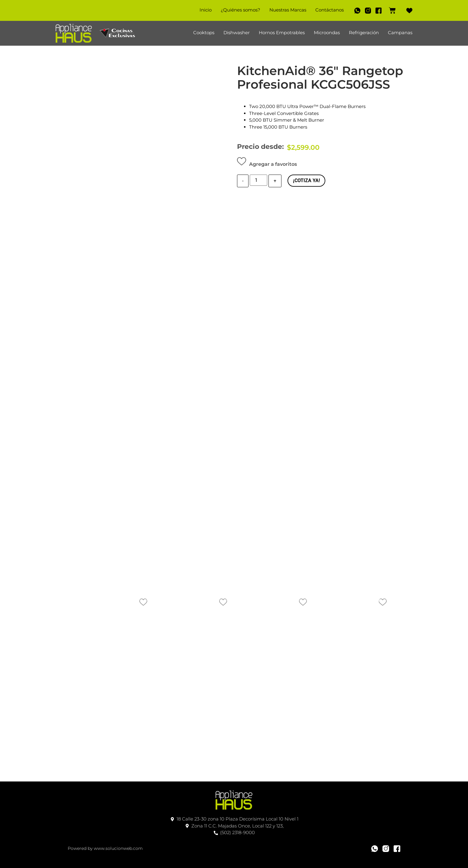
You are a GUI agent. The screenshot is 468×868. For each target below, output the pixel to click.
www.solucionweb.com (118, 848)
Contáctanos (327, 10)
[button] (267, 163)
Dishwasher (237, 33)
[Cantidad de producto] (258, 181)
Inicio (203, 10)
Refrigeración (364, 33)
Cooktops (204, 33)
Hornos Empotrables (282, 33)
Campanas (400, 33)
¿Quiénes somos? (238, 10)
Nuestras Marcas (285, 10)
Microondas (327, 33)
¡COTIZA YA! (306, 180)
